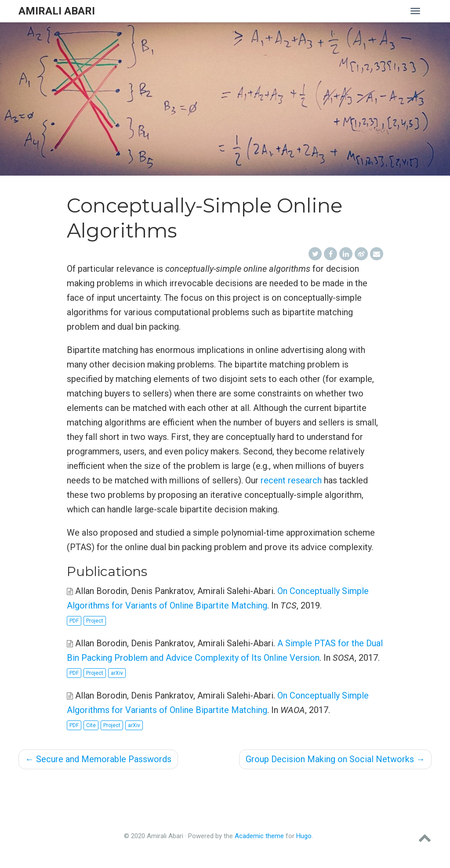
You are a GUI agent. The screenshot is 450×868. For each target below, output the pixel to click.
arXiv (117, 673)
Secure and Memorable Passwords (98, 759)
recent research (291, 480)
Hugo (304, 836)
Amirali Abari (57, 11)
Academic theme (259, 836)
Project (95, 621)
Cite (91, 725)
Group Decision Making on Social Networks (335, 759)
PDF (74, 621)
